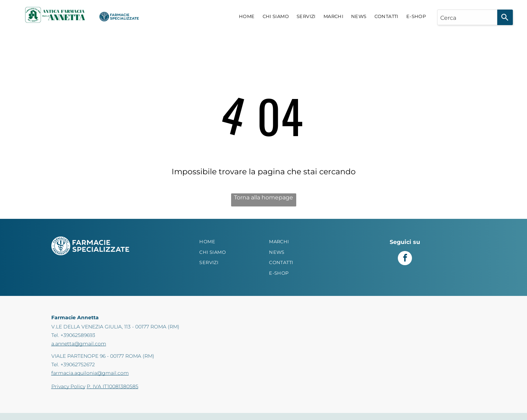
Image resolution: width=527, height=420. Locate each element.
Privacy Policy (68, 386)
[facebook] (405, 259)
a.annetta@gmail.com (79, 344)
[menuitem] (247, 17)
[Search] (505, 17)
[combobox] (467, 17)
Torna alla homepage (263, 197)
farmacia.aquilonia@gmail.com (90, 373)
